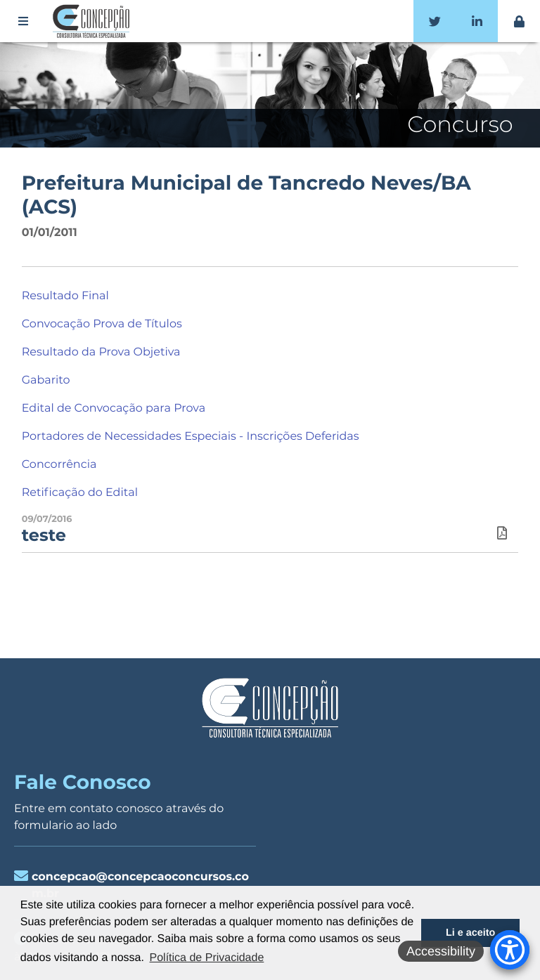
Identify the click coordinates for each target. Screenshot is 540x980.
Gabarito (46, 380)
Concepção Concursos (94, 21)
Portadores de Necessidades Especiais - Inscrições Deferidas (191, 437)
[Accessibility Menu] (510, 950)
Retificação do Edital (80, 493)
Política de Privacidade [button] (207, 958)
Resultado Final (65, 296)
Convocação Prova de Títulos (102, 324)
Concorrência (59, 465)
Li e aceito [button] (470, 933)
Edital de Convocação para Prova (114, 409)
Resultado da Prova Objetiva (101, 352)
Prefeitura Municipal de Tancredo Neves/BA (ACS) (246, 195)
